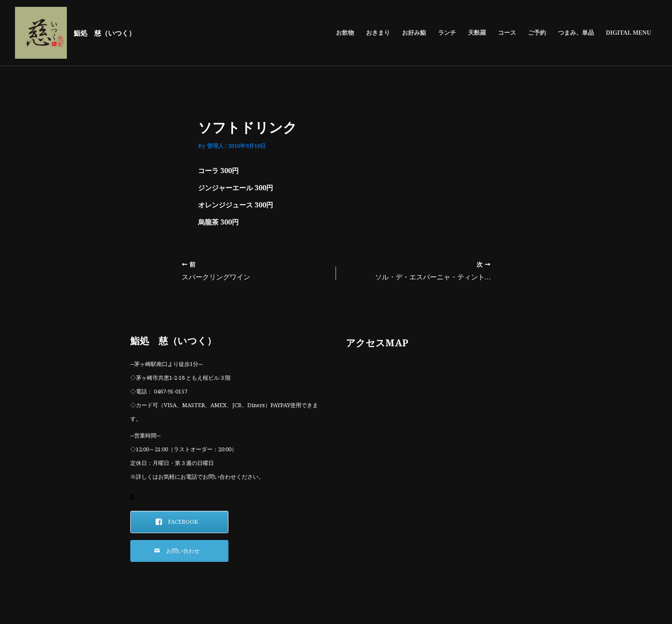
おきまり (378, 33)
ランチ (447, 33)
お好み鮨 (414, 33)
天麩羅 (477, 33)
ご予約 (537, 33)
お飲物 (345, 33)
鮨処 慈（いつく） (105, 33)
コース (507, 33)
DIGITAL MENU (628, 33)
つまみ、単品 (576, 33)
